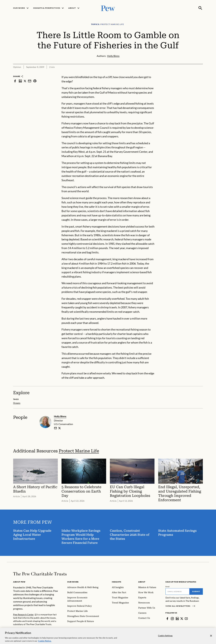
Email (168, 587)
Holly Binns (60, 416)
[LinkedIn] (177, 619)
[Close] (211, 637)
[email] (55, 428)
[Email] (177, 591)
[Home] (40, 574)
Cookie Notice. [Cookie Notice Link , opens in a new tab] (45, 642)
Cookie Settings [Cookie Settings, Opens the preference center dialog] (165, 637)
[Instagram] (172, 619)
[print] (35, 81)
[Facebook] (167, 619)
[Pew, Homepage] (108, 8)
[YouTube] (186, 619)
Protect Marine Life (79, 451)
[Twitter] (182, 619)
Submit (196, 591)
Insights (117, 582)
